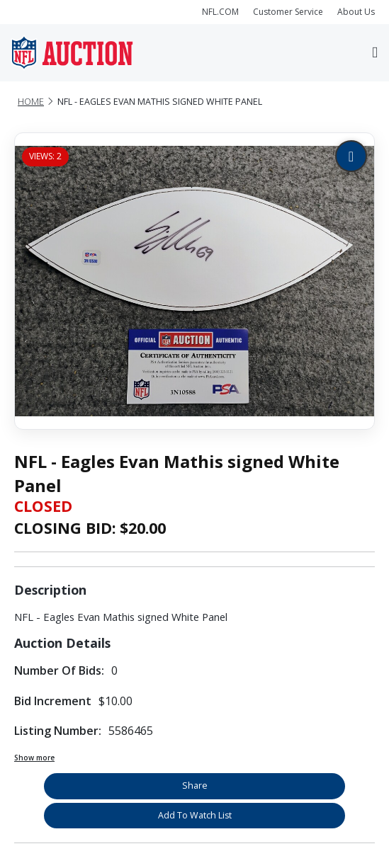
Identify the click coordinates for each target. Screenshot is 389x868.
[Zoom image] (351, 156)
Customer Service (288, 12)
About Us (356, 12)
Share (195, 786)
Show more (34, 758)
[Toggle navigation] (375, 53)
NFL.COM (220, 12)
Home (31, 102)
